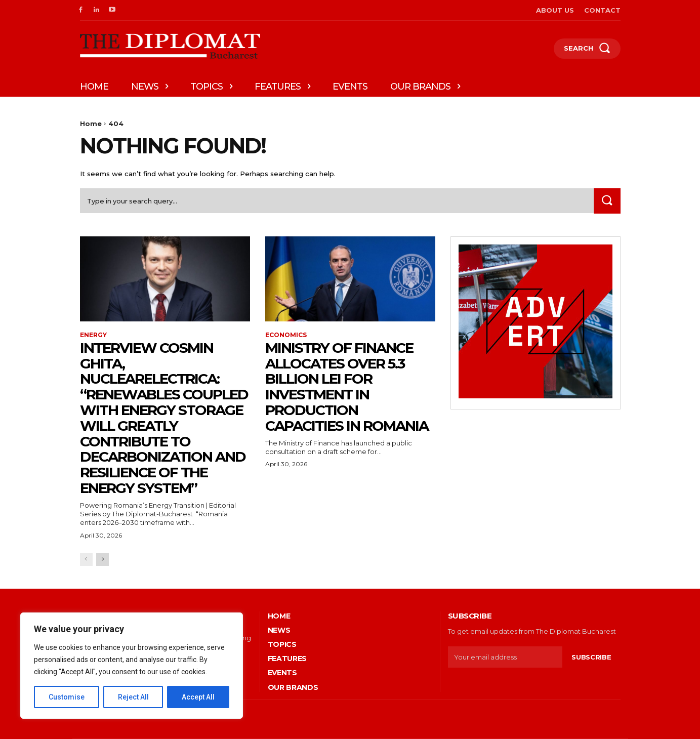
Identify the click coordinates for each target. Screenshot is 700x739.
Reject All (133, 697)
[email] (505, 657)
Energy (93, 335)
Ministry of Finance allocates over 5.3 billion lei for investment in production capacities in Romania (347, 387)
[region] (132, 666)
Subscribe (591, 657)
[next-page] (102, 560)
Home (91, 124)
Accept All (198, 697)
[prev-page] (86, 560)
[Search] (607, 201)
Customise (67, 697)
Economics (286, 335)
